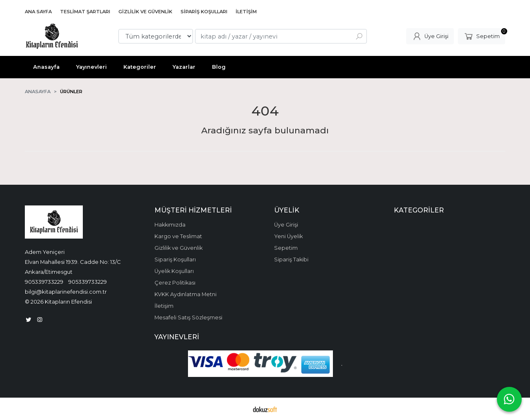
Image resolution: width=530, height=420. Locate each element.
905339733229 (44, 282)
